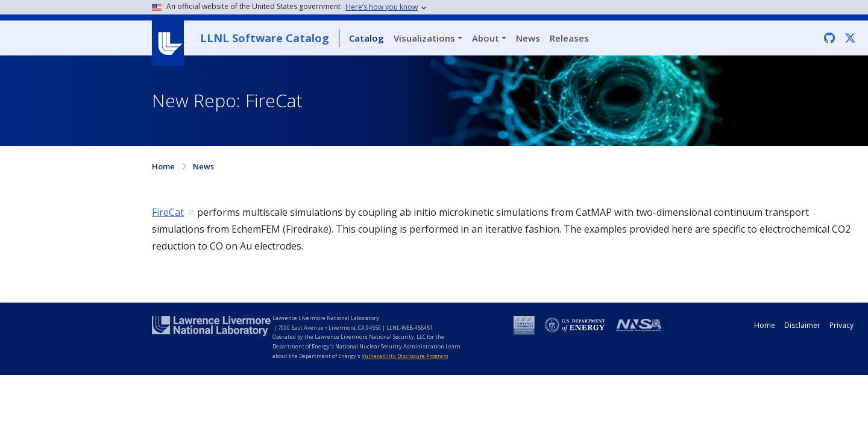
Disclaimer (802, 325)
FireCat (168, 212)
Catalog (366, 38)
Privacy (841, 325)
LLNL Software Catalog (265, 38)
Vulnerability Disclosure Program (405, 356)
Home (163, 166)
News (528, 38)
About (486, 38)
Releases (569, 38)
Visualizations (424, 38)
